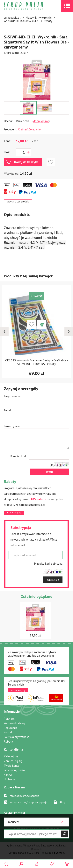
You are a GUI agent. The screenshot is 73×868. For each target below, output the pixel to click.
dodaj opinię (41, 121)
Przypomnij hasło (14, 770)
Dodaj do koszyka (26, 162)
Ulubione (9, 779)
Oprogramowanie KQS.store (24, 853)
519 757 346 (26, 820)
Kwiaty (48, 21)
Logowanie (36, 864)
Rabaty (8, 742)
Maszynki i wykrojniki (39, 18)
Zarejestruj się (13, 761)
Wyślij (50, 472)
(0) (67, 864)
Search (22, 864)
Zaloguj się (11, 756)
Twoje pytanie (12, 426)
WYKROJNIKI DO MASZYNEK (21, 21)
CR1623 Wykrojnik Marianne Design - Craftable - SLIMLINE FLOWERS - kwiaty (37, 362)
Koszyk (8, 775)
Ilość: (8, 152)
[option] (36, 78)
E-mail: (8, 410)
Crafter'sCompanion (30, 129)
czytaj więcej (14, 513)
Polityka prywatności (17, 737)
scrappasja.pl (12, 18)
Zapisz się (53, 580)
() (52, 862)
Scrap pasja (32, 6)
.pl (59, 853)
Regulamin (10, 728)
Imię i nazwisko (13, 396)
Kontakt (9, 732)
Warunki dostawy (15, 723)
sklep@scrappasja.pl (27, 835)
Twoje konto (12, 766)
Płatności (10, 719)
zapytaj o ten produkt (18, 202)
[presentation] (4, 332)
